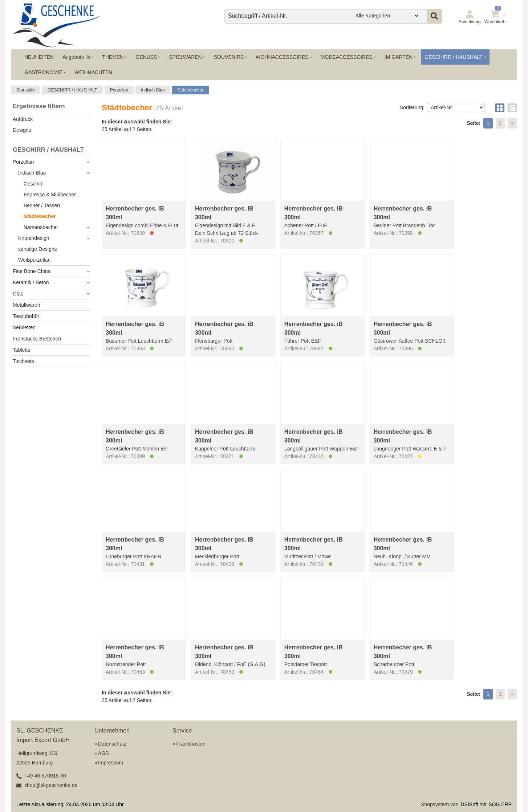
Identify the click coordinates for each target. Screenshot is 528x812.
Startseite (26, 90)
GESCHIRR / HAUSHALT (72, 90)
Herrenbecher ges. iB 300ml (135, 213)
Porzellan (119, 90)
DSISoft (470, 804)
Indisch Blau (153, 90)
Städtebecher (190, 90)
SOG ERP (500, 804)
